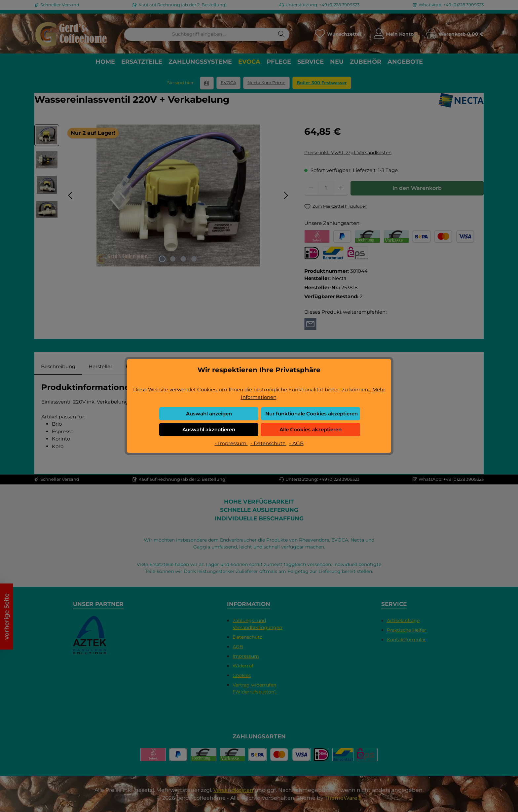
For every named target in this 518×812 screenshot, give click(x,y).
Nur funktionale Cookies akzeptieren (312, 414)
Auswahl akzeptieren (209, 429)
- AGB (296, 443)
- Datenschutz (268, 443)
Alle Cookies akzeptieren (311, 429)
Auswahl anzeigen (209, 414)
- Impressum (231, 443)
